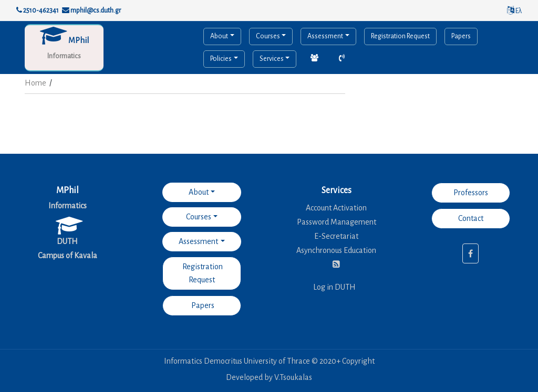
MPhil (79, 40)
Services (272, 59)
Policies (221, 59)
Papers (461, 36)
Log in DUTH (334, 287)
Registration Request (400, 36)
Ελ (514, 11)
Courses (268, 36)
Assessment (325, 36)
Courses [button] (199, 217)
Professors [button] (471, 193)
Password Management (337, 222)
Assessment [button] (198, 241)
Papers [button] (202, 305)
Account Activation (336, 208)
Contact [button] (471, 218)
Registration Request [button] (202, 273)
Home (35, 83)
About (219, 36)
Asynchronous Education (336, 250)
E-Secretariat (336, 236)
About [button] (199, 192)
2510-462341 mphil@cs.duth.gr (69, 10)
